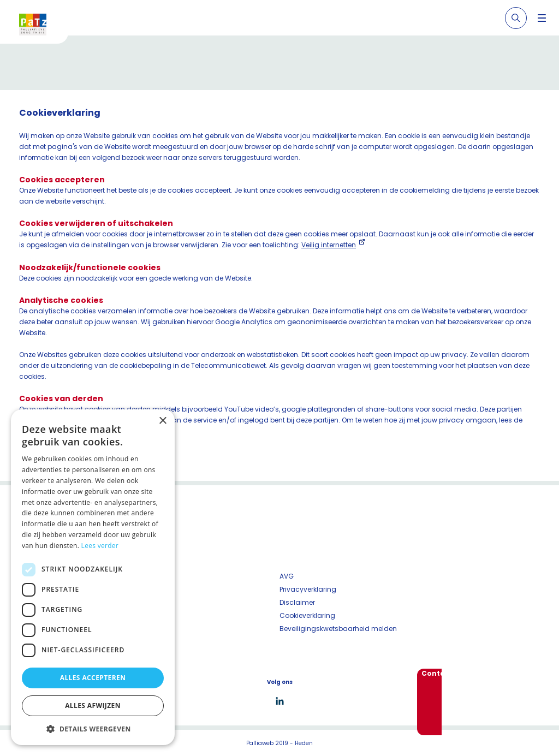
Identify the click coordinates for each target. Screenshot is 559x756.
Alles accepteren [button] (93, 678)
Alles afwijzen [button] (93, 706)
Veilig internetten (329, 245)
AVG (287, 576)
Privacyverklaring (308, 589)
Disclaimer (297, 602)
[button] (93, 729)
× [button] (162, 421)
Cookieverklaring (307, 615)
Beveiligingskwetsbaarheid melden (338, 629)
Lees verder (100, 546)
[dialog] (93, 577)
